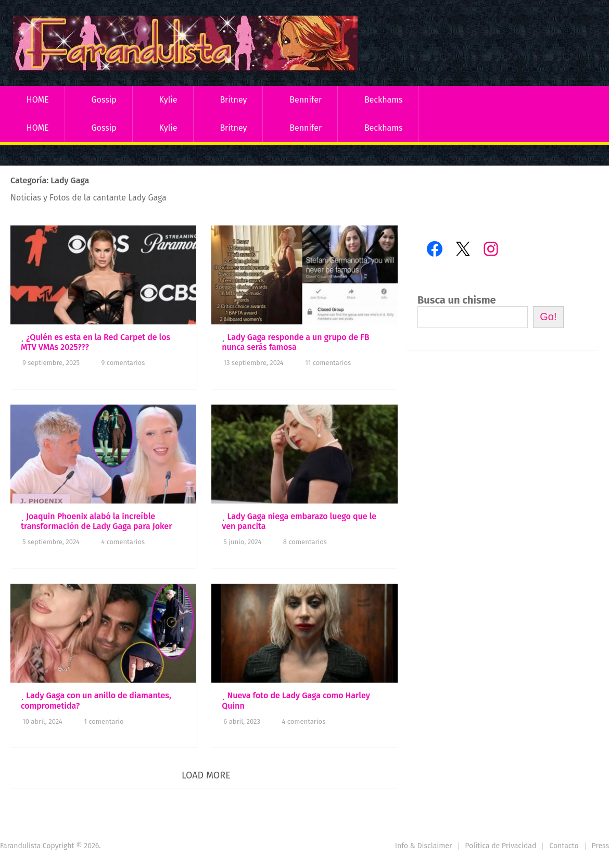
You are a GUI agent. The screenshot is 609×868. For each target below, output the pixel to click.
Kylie (168, 100)
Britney (233, 100)
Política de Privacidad (500, 846)
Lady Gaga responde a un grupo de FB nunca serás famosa (295, 342)
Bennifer (306, 100)
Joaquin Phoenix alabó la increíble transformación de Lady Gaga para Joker (96, 521)
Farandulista (20, 846)
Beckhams (384, 100)
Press (600, 846)
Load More (206, 775)
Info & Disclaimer (424, 846)
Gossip (104, 100)
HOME (38, 100)
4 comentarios (123, 542)
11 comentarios (328, 363)
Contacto (564, 846)
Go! (548, 317)
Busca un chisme (457, 300)
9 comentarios (123, 363)
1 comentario (104, 721)
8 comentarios (305, 542)
